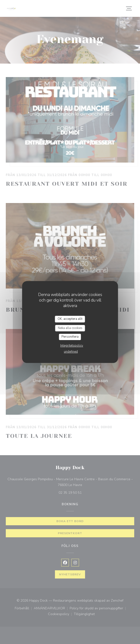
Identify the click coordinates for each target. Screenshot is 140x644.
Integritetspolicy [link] (72, 346)
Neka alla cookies (70, 328)
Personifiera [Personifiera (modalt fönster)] (70, 337)
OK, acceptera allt (70, 319)
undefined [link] (71, 352)
